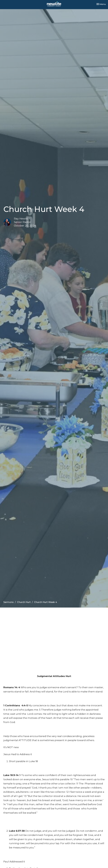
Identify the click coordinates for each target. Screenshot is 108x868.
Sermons (9, 602)
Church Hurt (24, 602)
